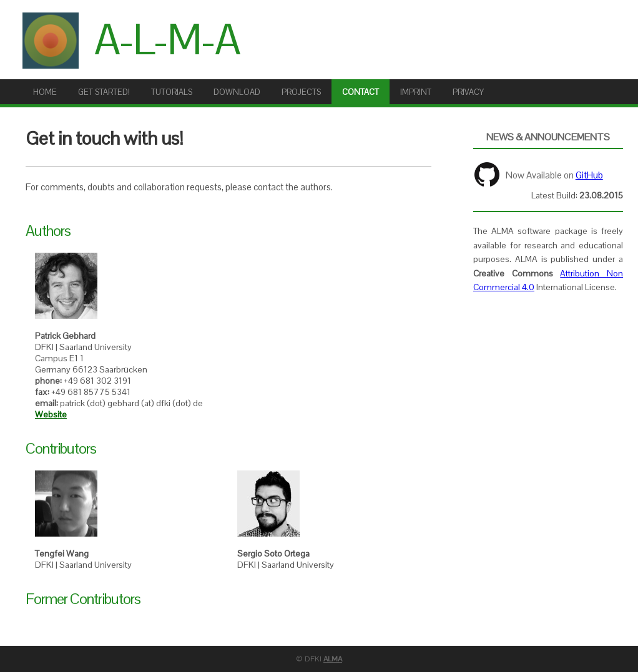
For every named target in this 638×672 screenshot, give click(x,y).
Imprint (416, 92)
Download (237, 92)
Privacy (468, 92)
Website (51, 414)
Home (45, 92)
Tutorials (172, 92)
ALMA (333, 659)
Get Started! (104, 92)
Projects (301, 92)
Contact (361, 92)
